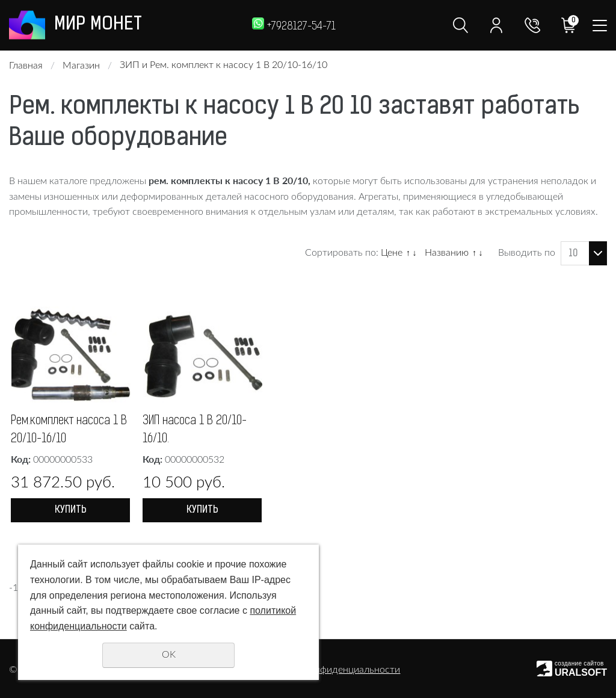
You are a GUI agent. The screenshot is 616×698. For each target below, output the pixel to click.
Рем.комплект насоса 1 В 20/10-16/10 (69, 430)
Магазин (81, 66)
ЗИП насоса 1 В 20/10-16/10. (195, 430)
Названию (447, 253)
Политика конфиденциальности (329, 670)
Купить (71, 510)
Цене (392, 253)
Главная (26, 66)
